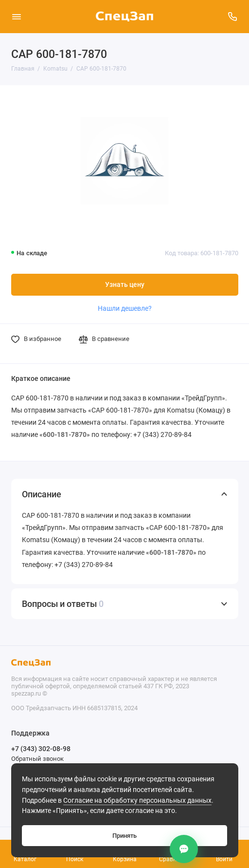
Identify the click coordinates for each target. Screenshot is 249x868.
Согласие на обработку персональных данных (137, 801)
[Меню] (17, 17)
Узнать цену (125, 285)
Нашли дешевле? (125, 308)
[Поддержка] (233, 17)
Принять (124, 836)
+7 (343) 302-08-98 (41, 749)
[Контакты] (184, 849)
